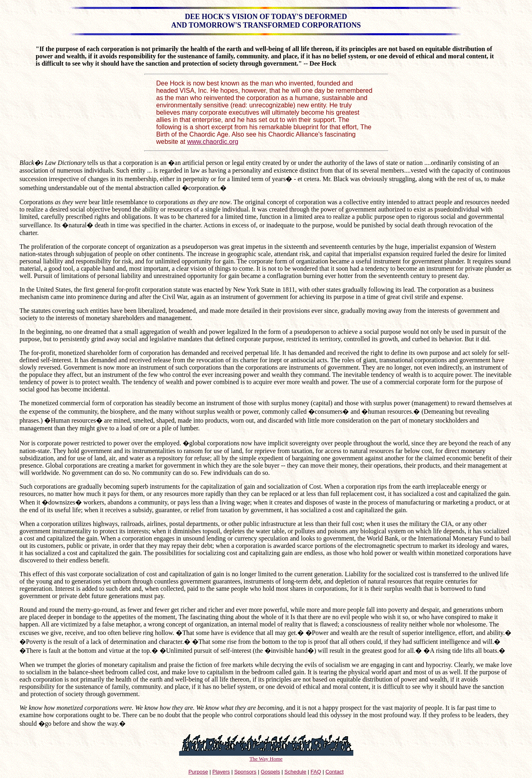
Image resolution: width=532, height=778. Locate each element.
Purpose (198, 772)
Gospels (270, 772)
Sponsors (245, 772)
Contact (334, 772)
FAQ (316, 772)
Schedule (295, 772)
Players (221, 772)
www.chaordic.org (213, 142)
